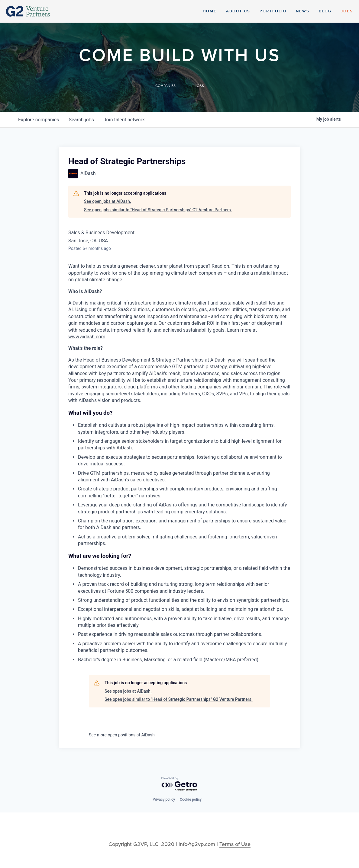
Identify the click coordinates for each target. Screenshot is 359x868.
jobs (81, 120)
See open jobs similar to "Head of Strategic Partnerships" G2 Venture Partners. (158, 210)
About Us (238, 11)
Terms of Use (235, 844)
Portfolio (273, 11)
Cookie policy (191, 799)
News (303, 11)
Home (210, 11)
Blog (325, 11)
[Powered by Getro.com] (179, 784)
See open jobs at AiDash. (108, 201)
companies (39, 120)
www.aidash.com (87, 337)
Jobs (347, 11)
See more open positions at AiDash (122, 735)
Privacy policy (164, 799)
